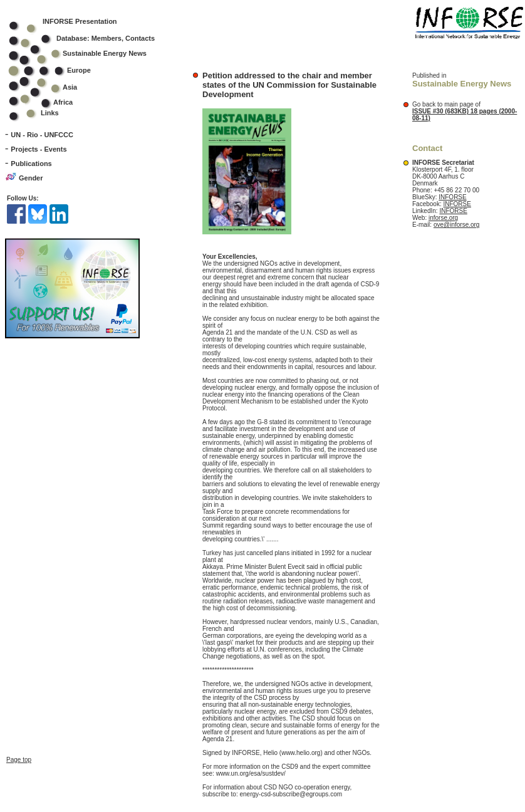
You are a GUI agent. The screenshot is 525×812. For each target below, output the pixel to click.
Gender (31, 178)
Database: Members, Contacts (90, 38)
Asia (51, 87)
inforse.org (443, 218)
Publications (31, 164)
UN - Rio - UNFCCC (42, 135)
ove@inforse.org (457, 225)
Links (50, 113)
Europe (58, 70)
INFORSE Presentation (80, 21)
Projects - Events (39, 149)
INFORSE (452, 197)
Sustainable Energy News (86, 53)
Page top (19, 731)
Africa (63, 102)
